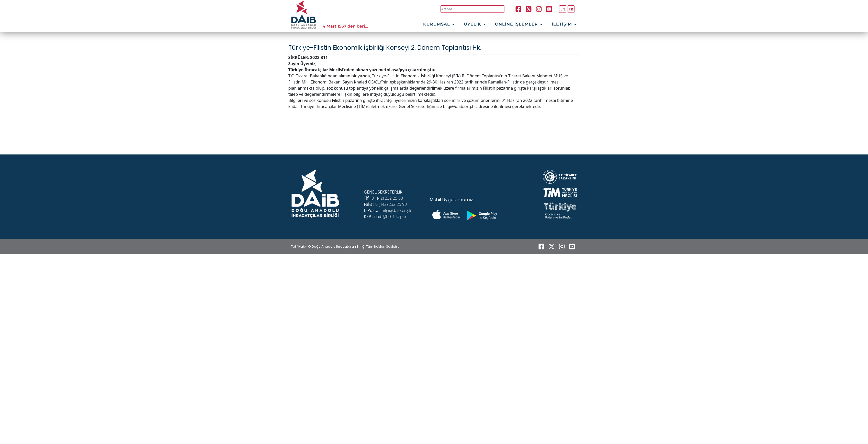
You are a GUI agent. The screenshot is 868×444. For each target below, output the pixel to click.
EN (563, 9)
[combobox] (473, 9)
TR (571, 9)
